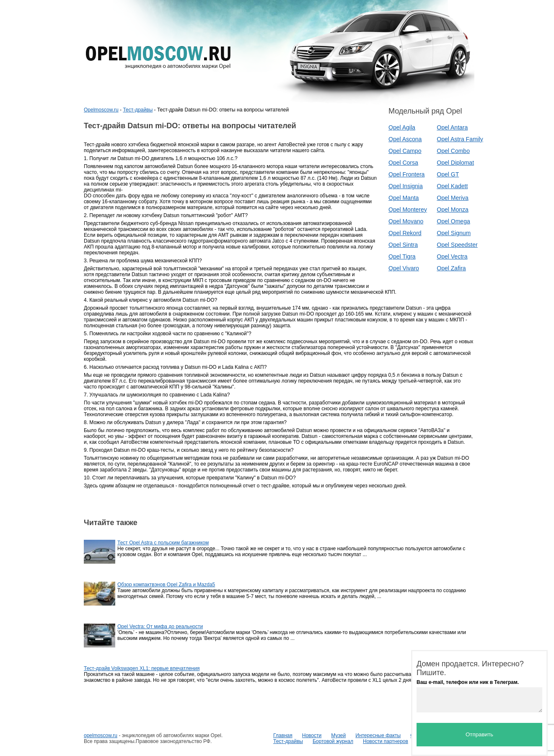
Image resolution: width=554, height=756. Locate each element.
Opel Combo (453, 151)
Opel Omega (453, 221)
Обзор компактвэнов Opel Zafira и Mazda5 (166, 585)
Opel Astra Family (460, 139)
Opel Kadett (452, 186)
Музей (338, 735)
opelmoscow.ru (101, 735)
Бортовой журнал (333, 741)
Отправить (479, 734)
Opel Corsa (403, 163)
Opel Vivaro (404, 268)
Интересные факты (378, 735)
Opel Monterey (408, 210)
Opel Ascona (405, 139)
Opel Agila (402, 127)
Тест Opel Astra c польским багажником (163, 543)
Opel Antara (452, 127)
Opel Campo (405, 151)
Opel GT (448, 174)
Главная (283, 735)
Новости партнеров (386, 741)
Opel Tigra (402, 256)
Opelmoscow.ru (101, 110)
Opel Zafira (451, 268)
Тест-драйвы (138, 110)
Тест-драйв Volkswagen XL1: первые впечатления (142, 668)
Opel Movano (406, 221)
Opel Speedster (457, 245)
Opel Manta (404, 198)
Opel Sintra (403, 245)
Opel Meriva (452, 198)
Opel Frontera (406, 174)
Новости (312, 735)
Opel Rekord (405, 233)
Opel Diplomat (455, 163)
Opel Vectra (452, 256)
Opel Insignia (406, 186)
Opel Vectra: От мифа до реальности (160, 627)
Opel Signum (454, 233)
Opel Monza (452, 210)
